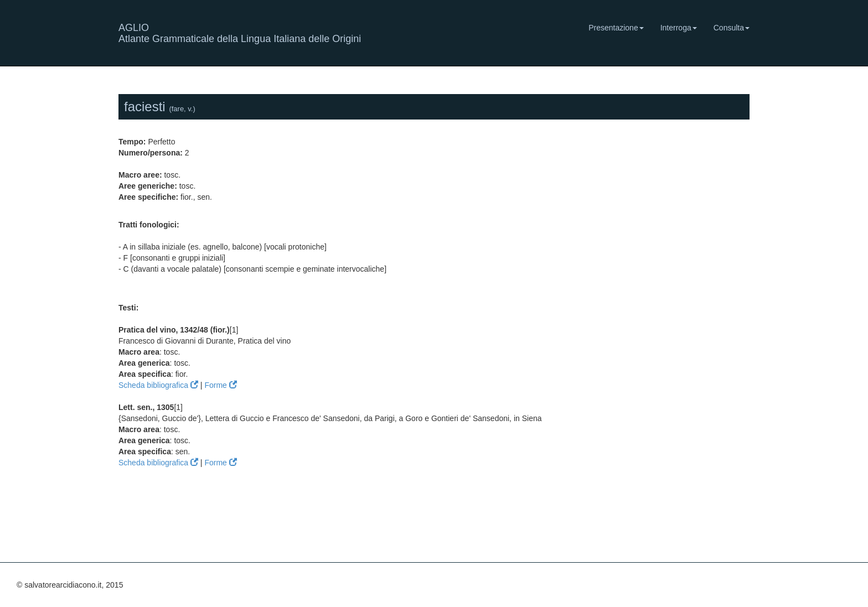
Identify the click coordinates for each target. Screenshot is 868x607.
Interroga (679, 28)
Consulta (732, 28)
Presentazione (616, 28)
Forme (220, 385)
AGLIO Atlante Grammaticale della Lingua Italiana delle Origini (240, 32)
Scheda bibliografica (158, 385)
